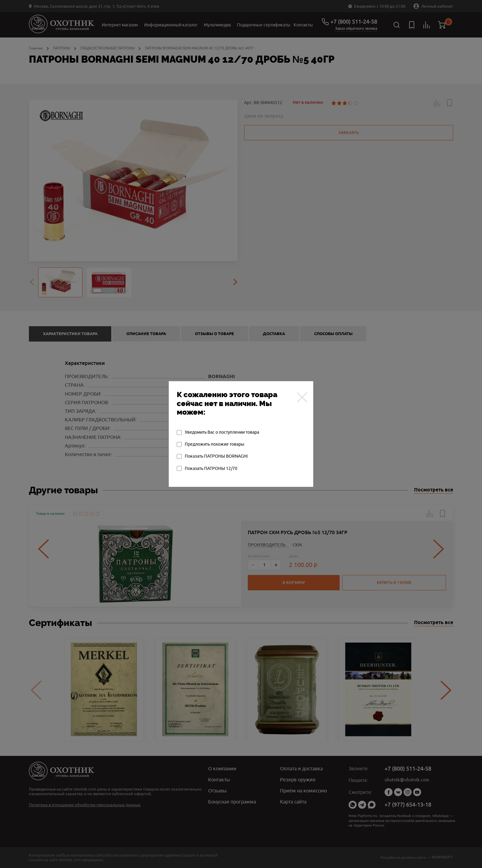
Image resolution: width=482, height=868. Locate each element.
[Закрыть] (302, 397)
